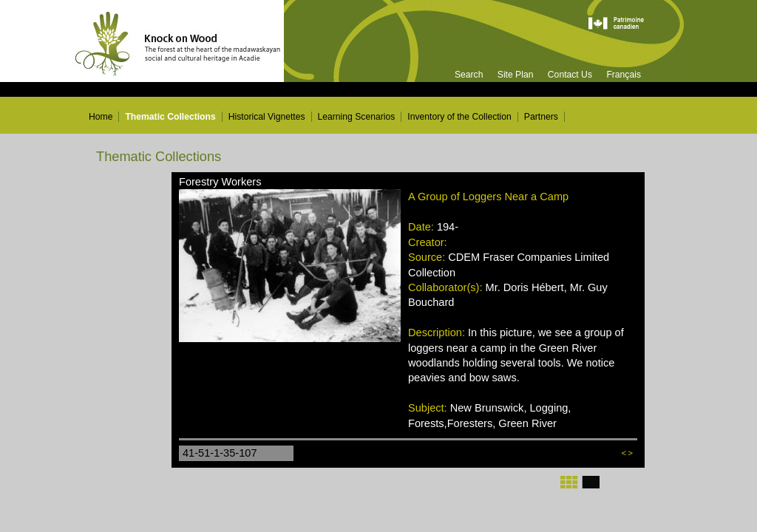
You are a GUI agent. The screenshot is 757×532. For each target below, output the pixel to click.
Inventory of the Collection (459, 117)
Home (101, 117)
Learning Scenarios (357, 117)
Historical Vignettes (267, 117)
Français (624, 75)
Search (469, 75)
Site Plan (516, 75)
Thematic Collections (170, 117)
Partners (541, 117)
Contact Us (570, 75)
